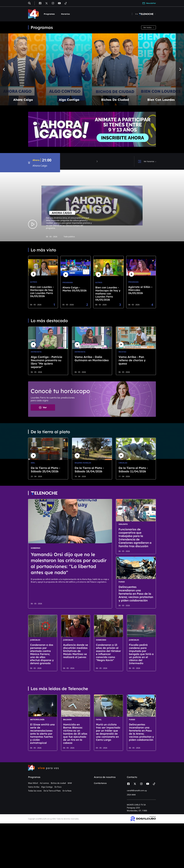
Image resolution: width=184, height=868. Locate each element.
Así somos (44, 783)
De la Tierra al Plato (52, 791)
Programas (49, 14)
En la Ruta (67, 791)
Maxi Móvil (33, 783)
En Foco (58, 787)
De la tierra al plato (50, 432)
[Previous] (4, 69)
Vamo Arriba (34, 787)
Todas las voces (35, 791)
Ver (43, 407)
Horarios (65, 14)
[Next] (180, 69)
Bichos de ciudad (58, 783)
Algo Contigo (47, 787)
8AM (70, 783)
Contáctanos (100, 783)
